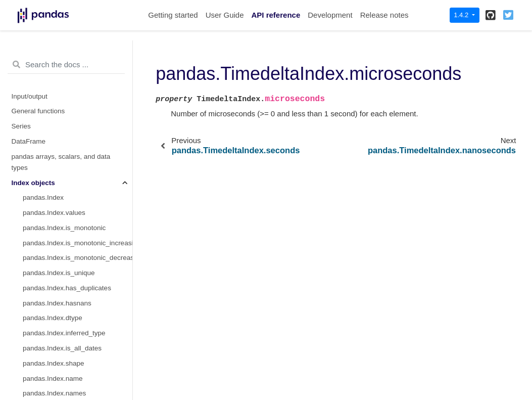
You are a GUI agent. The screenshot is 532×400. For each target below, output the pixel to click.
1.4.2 (462, 15)
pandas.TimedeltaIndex (58, 84)
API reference (276, 15)
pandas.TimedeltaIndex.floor (66, 234)
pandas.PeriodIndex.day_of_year (73, 369)
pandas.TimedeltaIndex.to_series (73, 204)
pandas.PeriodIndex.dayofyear (69, 355)
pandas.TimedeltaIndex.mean (67, 279)
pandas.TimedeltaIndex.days (66, 99)
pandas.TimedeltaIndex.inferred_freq (78, 174)
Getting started (173, 15)
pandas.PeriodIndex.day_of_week (74, 340)
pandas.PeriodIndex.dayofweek (70, 324)
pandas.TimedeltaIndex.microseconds (78, 129)
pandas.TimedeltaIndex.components (78, 159)
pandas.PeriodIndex (53, 295)
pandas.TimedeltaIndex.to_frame (72, 264)
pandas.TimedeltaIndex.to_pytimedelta (78, 189)
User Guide (225, 15)
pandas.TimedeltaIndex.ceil (64, 249)
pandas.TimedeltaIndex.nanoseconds (78, 144)
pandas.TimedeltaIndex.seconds (72, 114)
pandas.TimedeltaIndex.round (68, 219)
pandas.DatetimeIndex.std (62, 69)
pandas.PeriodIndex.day (60, 309)
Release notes (384, 15)
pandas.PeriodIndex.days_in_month (77, 385)
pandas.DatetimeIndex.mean (66, 53)
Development (330, 15)
